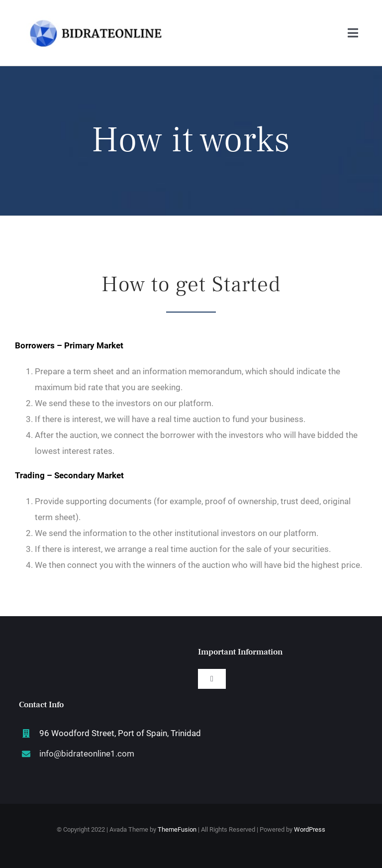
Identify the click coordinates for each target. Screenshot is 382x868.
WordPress (310, 829)
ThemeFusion (177, 829)
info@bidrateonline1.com (87, 754)
